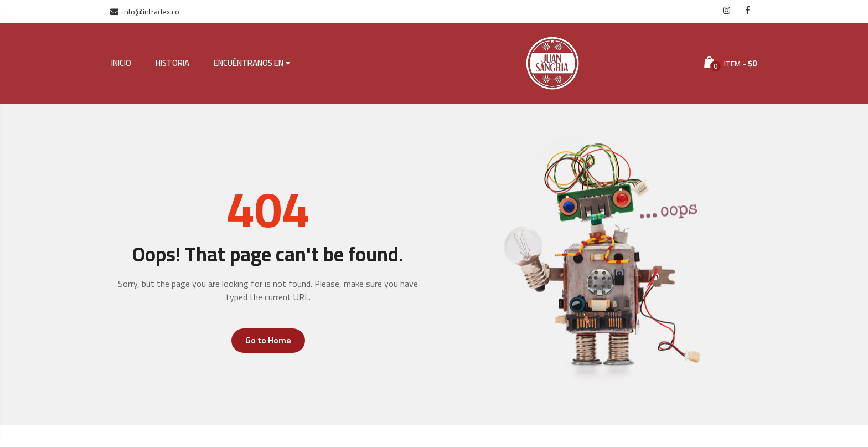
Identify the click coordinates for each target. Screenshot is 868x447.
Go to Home (268, 340)
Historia (172, 63)
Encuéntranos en (249, 63)
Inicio (121, 63)
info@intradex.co (145, 12)
